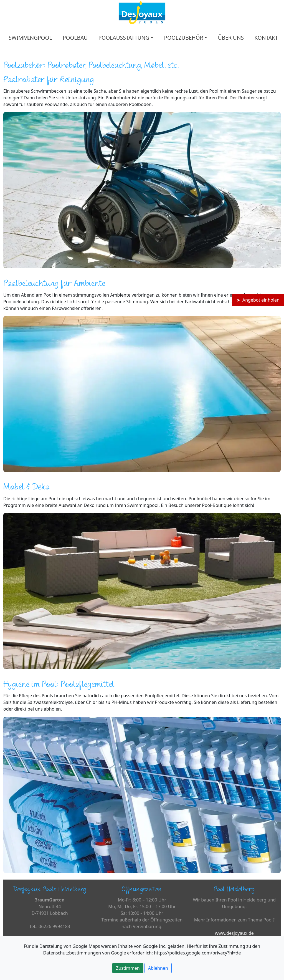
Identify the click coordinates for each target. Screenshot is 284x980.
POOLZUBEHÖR (184, 38)
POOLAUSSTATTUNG (124, 38)
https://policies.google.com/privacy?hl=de (197, 953)
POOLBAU (75, 38)
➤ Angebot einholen (258, 300)
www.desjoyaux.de (234, 933)
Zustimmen (128, 968)
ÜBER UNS (231, 38)
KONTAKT (266, 38)
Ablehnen (158, 968)
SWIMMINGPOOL (30, 38)
